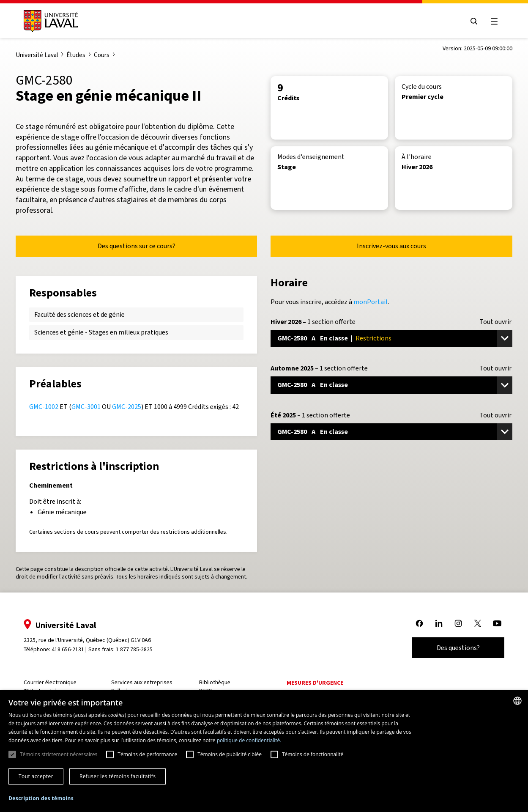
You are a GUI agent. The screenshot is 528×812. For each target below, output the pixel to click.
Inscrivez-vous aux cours (391, 246)
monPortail (371, 302)
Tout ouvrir (495, 322)
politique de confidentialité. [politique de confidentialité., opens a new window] (249, 740)
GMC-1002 (44, 407)
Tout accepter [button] (36, 776)
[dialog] (264, 751)
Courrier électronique (50, 682)
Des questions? (458, 648)
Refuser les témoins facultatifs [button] (118, 776)
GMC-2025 (127, 407)
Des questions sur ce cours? (137, 246)
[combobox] (517, 701)
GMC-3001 (86, 407)
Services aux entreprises (142, 682)
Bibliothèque (215, 682)
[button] (41, 799)
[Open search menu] (474, 21)
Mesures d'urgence (315, 683)
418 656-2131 (68, 649)
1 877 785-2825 (134, 649)
